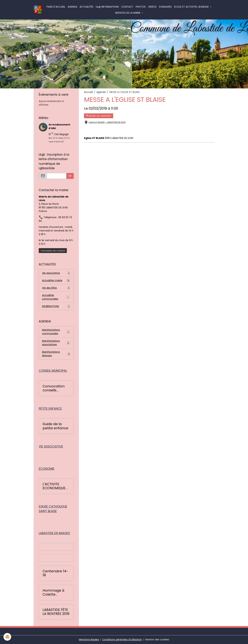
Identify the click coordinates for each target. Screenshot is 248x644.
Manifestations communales (56, 332)
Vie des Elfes (56, 288)
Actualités (86, 7)
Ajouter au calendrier (99, 116)
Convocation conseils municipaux (54, 388)
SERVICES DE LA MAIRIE (128, 13)
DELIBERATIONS (56, 306)
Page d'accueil (56, 7)
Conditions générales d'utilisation (122, 640)
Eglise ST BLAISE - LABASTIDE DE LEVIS (107, 122)
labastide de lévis (135, 131)
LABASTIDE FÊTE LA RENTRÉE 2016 (56, 612)
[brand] (38, 10)
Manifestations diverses (56, 354)
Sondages (165, 7)
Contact (127, 7)
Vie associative (56, 273)
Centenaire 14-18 (55, 573)
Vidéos (152, 7)
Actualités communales (56, 297)
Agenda (72, 7)
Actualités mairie (56, 280)
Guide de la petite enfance (55, 426)
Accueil (88, 92)
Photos (141, 7)
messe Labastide (95, 131)
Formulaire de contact (53, 251)
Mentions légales (89, 640)
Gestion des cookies (157, 640)
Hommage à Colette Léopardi (53, 593)
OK (70, 176)
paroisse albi (115, 131)
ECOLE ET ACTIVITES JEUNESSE (192, 7)
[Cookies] (7, 637)
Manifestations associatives (56, 343)
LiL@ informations (107, 7)
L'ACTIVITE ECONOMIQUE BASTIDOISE (54, 486)
